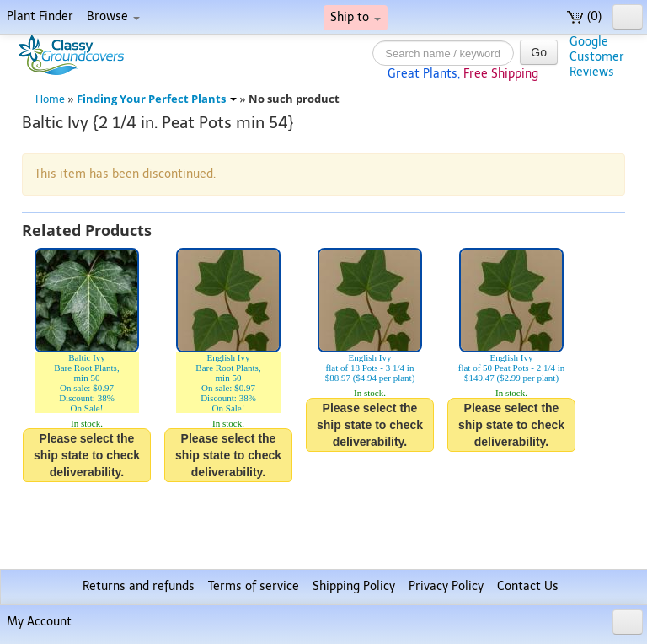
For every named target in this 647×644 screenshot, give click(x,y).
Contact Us (528, 586)
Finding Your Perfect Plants (157, 99)
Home (50, 99)
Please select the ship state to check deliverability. (87, 455)
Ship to (356, 17)
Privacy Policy (446, 586)
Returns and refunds (139, 586)
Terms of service (254, 586)
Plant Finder (40, 16)
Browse (113, 16)
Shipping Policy (354, 586)
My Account (39, 622)
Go (539, 52)
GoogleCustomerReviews (597, 57)
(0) (584, 16)
